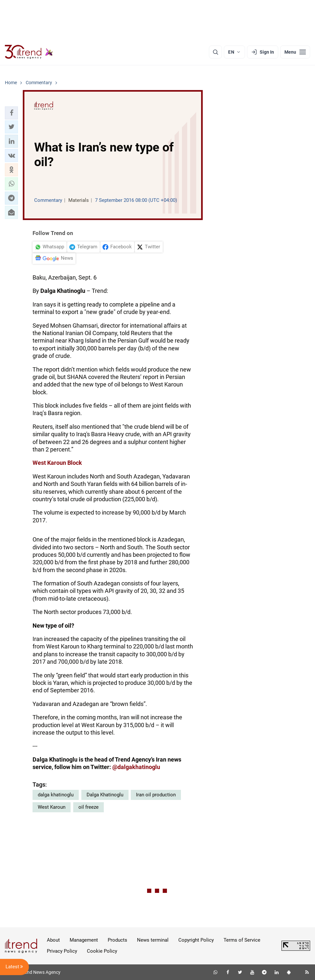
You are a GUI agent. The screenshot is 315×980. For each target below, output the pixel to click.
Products (117, 940)
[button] (11, 113)
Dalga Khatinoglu (105, 795)
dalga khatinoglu (56, 795)
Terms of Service (242, 940)
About (53, 940)
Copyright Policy (196, 940)
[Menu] (295, 52)
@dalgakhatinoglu (136, 767)
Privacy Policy (62, 951)
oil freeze (89, 807)
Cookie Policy (102, 951)
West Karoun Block (57, 463)
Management (84, 940)
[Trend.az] (29, 52)
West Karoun (52, 807)
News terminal (153, 940)
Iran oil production (156, 795)
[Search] (215, 52)
